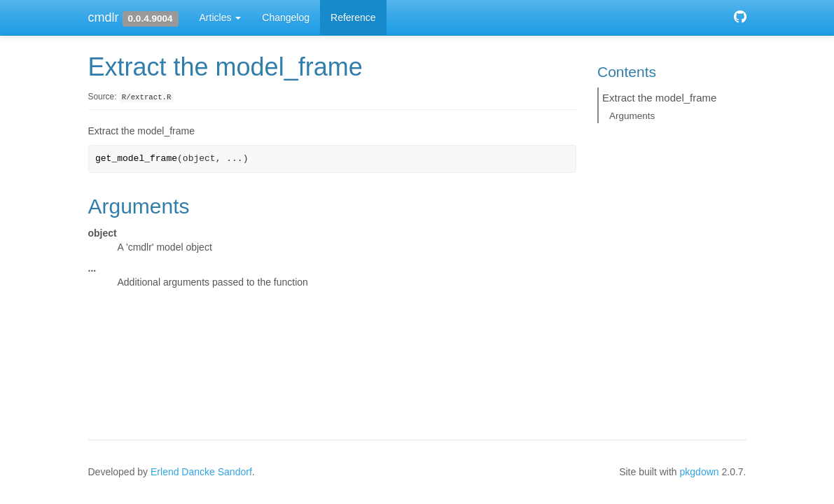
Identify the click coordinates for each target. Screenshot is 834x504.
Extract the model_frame (659, 98)
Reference (353, 17)
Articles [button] (221, 17)
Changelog (286, 17)
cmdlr (104, 17)
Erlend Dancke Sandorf (201, 472)
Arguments (632, 116)
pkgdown (700, 472)
